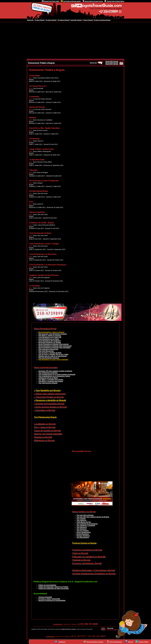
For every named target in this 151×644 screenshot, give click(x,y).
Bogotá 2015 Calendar (112, 64)
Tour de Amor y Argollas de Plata (50, 353)
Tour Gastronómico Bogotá (48, 383)
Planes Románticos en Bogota (95, 642)
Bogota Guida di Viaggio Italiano (116, 1)
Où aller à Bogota (40, 20)
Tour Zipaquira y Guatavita (86, 525)
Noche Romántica (83, 534)
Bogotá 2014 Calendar (112, 63)
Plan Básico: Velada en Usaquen (50, 336)
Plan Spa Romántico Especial (49, 358)
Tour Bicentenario (83, 537)
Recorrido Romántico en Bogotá (50, 342)
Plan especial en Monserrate (48, 349)
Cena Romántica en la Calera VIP (50, 337)
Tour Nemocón (82, 527)
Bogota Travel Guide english (52, 1)
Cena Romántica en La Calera (49, 339)
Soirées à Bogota (88, 20)
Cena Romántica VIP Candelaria (49, 341)
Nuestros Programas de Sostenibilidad (52, 601)
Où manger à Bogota (64, 20)
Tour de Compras (83, 531)
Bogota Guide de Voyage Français (94, 1)
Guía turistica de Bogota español (72, 1)
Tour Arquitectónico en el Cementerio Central (54, 376)
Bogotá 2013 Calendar (112, 61)
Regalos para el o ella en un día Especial (53, 356)
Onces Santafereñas (84, 532)
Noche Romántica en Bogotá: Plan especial (53, 344)
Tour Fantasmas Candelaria (48, 373)
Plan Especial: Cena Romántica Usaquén (53, 334)
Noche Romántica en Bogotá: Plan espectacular (55, 346)
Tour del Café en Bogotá (85, 515)
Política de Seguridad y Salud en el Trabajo (53, 587)
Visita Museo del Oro (84, 522)
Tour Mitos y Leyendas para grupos (51, 381)
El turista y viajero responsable (49, 599)
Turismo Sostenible (45, 597)
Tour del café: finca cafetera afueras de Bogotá (93, 517)
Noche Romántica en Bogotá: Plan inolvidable (54, 348)
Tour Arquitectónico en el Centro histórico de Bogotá (57, 374)
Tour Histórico (82, 520)
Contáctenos (58, 624)
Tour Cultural (81, 519)
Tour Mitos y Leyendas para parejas (51, 380)
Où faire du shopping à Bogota (102, 20)
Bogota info (30, 20)
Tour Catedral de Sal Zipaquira (87, 524)
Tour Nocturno (82, 529)
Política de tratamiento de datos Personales (54, 589)
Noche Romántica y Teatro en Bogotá (51, 332)
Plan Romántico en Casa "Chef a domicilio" (53, 360)
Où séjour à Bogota (51, 20)
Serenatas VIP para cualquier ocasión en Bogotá (55, 371)
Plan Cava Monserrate (46, 351)
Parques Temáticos (83, 536)
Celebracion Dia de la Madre (48, 378)
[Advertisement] (75, 40)
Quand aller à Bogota (76, 20)
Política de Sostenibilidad (47, 585)
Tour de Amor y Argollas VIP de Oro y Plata (53, 354)
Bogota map (97, 63)
